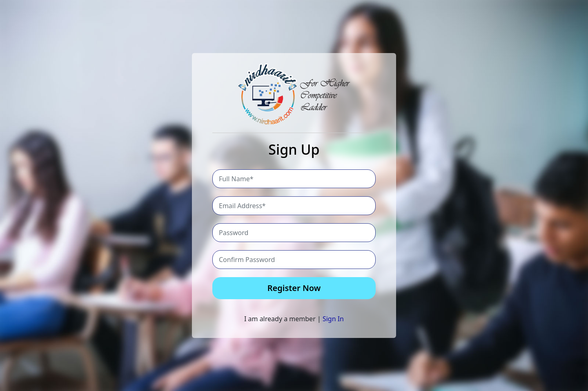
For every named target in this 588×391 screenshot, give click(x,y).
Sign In (333, 319)
